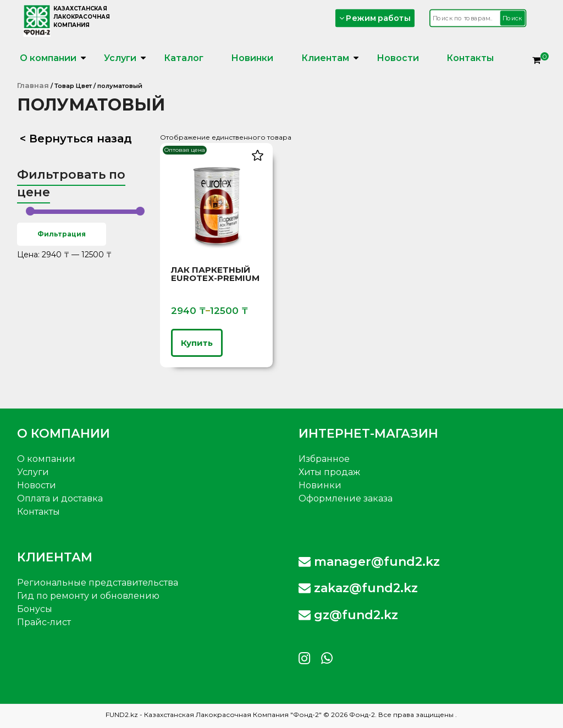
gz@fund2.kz (348, 615)
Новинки (252, 58)
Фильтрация (62, 234)
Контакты (470, 58)
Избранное (324, 459)
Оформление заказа (346, 498)
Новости (398, 58)
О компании (48, 58)
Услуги (120, 58)
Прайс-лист (44, 622)
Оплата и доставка (60, 498)
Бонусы (35, 609)
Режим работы (374, 18)
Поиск (512, 18)
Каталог (184, 58)
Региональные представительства (98, 583)
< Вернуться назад (76, 139)
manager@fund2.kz (369, 562)
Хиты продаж (329, 472)
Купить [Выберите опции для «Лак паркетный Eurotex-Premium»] (197, 343)
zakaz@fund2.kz (358, 588)
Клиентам (325, 58)
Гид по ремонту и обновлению (88, 596)
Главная (33, 85)
